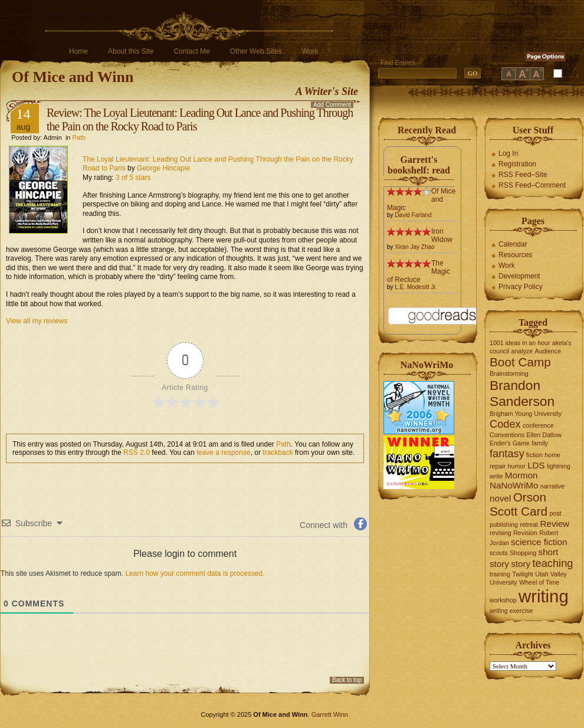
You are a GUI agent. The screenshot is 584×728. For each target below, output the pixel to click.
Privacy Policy (521, 287)
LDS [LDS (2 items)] (536, 465)
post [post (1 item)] (555, 513)
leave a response (223, 452)
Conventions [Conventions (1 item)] (507, 435)
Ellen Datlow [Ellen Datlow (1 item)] (544, 435)
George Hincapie (163, 168)
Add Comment (332, 105)
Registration (517, 164)
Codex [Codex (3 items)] (505, 424)
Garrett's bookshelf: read (419, 165)
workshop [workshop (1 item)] (503, 600)
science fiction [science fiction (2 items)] (539, 542)
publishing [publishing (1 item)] (504, 524)
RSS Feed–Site (523, 175)
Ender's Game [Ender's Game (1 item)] (510, 443)
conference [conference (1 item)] (538, 425)
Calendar (513, 244)
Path (79, 137)
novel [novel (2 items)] (500, 498)
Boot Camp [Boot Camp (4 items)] (520, 362)
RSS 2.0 (137, 452)
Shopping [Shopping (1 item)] (523, 553)
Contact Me (191, 51)
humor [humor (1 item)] (517, 466)
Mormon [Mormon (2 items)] (521, 475)
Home (78, 51)
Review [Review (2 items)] (555, 524)
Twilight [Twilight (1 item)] (523, 574)
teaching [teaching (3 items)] (553, 563)
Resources (515, 255)
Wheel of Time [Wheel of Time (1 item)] (539, 582)
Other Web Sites (256, 51)
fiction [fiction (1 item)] (534, 455)
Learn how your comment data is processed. (195, 573)
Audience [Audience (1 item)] (548, 351)
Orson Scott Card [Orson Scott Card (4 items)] (519, 504)
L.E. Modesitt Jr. (416, 287)
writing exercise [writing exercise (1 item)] (511, 611)
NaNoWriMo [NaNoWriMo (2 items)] (514, 485)
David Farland (413, 215)
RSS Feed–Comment (532, 185)
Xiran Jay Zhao (414, 247)
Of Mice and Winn (73, 77)
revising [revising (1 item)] (501, 533)
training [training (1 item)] (500, 574)
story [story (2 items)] (521, 564)
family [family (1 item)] (540, 443)
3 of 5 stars (133, 178)
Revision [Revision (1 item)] (525, 533)
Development (519, 276)
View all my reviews (37, 321)
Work (310, 51)
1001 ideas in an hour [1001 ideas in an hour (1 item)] (520, 343)
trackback (278, 452)
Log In (508, 153)
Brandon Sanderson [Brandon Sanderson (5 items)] (522, 393)
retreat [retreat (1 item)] (529, 524)
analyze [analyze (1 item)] (522, 351)
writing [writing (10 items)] (544, 596)
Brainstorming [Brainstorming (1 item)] (509, 373)
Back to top (347, 680)
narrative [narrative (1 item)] (552, 486)
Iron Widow (442, 235)
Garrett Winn (330, 714)
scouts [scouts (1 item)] (499, 553)
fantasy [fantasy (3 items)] (507, 453)
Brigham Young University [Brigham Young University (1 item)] (526, 414)
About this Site (131, 51)
